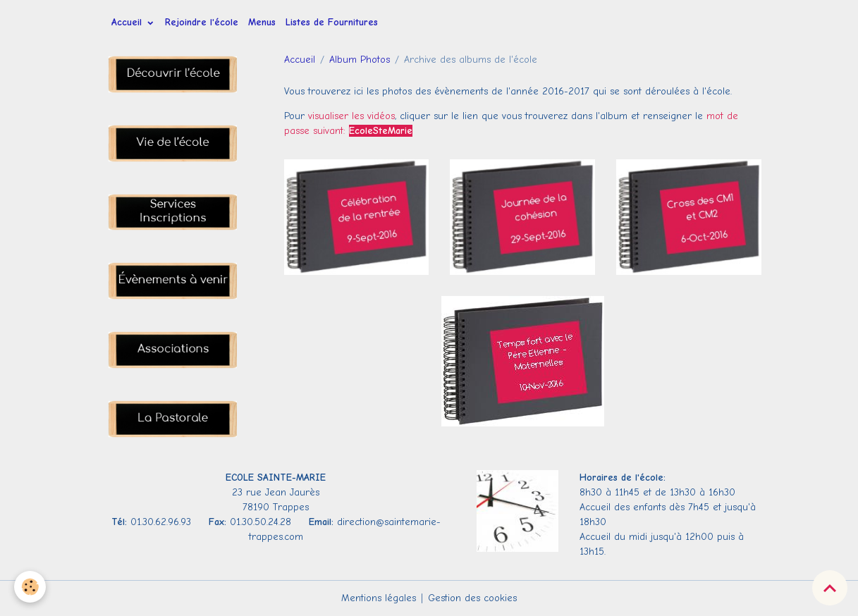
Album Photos (360, 60)
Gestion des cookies (472, 598)
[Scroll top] (830, 588)
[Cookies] (30, 587)
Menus (262, 22)
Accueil (128, 22)
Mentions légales (379, 598)
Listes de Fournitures (332, 22)
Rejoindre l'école (202, 22)
